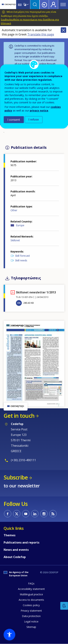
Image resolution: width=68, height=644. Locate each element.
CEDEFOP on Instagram (44, 514)
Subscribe (16, 477)
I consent (14, 120)
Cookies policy (31, 605)
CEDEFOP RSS (53, 514)
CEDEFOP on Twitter (17, 514)
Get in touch (19, 416)
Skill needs (21, 260)
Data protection (31, 616)
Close (63, 30)
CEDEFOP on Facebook (8, 514)
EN (19, 303)
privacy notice (39, 111)
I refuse (34, 120)
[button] (34, 363)
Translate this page (41, 34)
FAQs (31, 583)
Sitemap (31, 627)
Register (53, 5)
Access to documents (31, 600)
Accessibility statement (31, 589)
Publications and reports (21, 542)
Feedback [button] (64, 606)
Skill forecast (22, 256)
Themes (10, 535)
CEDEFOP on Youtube (26, 514)
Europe (20, 225)
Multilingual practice (31, 594)
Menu (63, 5)
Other (14, 210)
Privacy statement (31, 611)
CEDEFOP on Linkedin (35, 514)
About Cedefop (15, 557)
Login (44, 5)
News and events (16, 550)
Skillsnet (15, 240)
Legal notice (31, 621)
